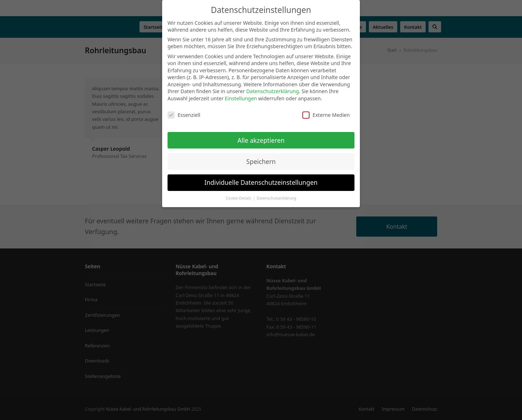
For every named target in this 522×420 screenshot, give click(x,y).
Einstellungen (241, 98)
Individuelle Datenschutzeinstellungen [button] (261, 182)
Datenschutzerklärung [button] (276, 198)
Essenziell (184, 115)
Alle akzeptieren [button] (261, 140)
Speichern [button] (261, 161)
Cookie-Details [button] (239, 198)
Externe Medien (326, 115)
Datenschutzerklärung (273, 91)
